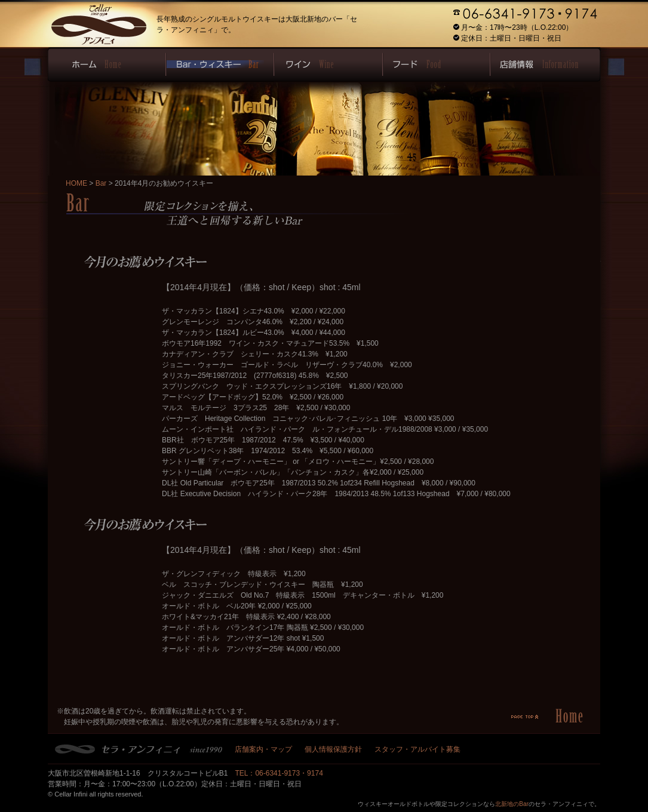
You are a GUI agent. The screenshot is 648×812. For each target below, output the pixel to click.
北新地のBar (512, 804)
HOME (76, 183)
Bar (101, 183)
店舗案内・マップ (263, 749)
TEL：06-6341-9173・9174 (279, 773)
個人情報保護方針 (333, 749)
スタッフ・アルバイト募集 (417, 749)
